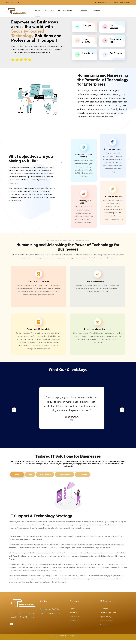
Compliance (88, 57)
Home (38, 11)
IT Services (82, 11)
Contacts (97, 11)
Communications (115, 44)
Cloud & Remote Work (113, 153)
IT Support (87, 29)
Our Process (116, 57)
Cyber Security (86, 44)
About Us (48, 11)
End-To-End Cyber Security (84, 159)
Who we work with (65, 11)
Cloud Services (114, 30)
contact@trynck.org (52, 617)
